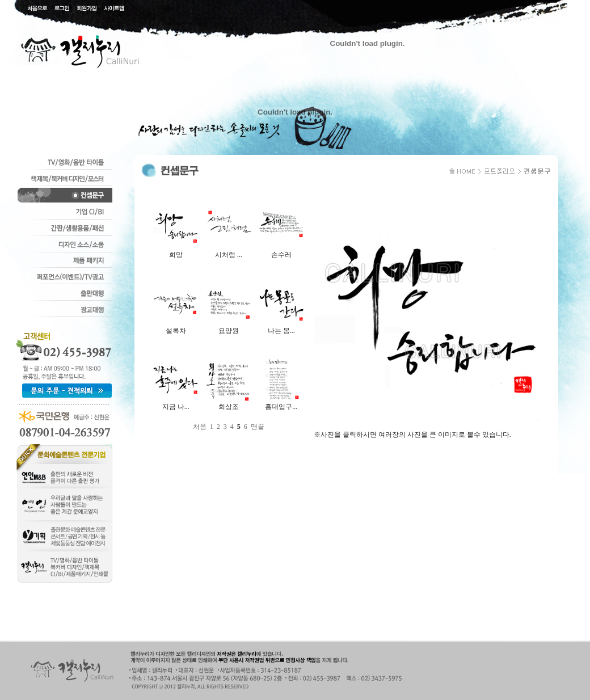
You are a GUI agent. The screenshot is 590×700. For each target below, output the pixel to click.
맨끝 (258, 427)
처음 (200, 427)
